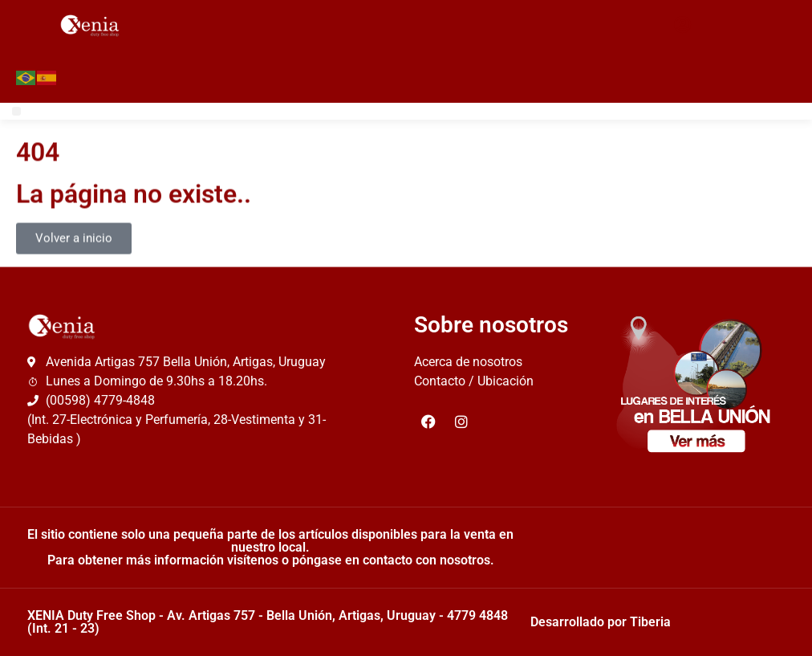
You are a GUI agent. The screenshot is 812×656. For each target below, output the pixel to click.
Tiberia (650, 622)
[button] (16, 111)
